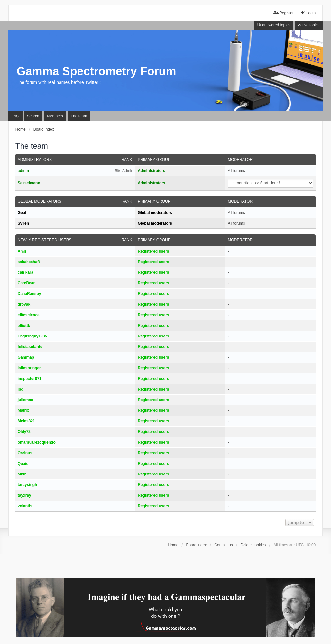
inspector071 (30, 379)
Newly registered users (45, 240)
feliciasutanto (30, 347)
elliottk (24, 326)
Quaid (23, 464)
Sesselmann (29, 183)
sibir (22, 474)
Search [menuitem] (33, 116)
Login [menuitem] (308, 13)
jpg (21, 389)
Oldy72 (24, 432)
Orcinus (25, 453)
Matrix (23, 410)
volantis (25, 506)
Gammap (26, 357)
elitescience (29, 315)
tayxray (24, 495)
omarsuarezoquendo (37, 442)
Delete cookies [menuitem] (253, 545)
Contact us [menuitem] (223, 545)
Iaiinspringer (29, 368)
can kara (26, 272)
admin (23, 171)
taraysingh (28, 485)
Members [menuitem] (55, 116)
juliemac (25, 400)
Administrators (35, 160)
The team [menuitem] (79, 116)
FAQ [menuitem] (15, 116)
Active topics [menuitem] (309, 25)
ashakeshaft (29, 262)
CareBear (26, 283)
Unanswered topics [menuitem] (274, 25)
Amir (22, 251)
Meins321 (26, 421)
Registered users (153, 251)
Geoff (23, 213)
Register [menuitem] (284, 13)
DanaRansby (29, 294)
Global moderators (40, 201)
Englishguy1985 (32, 336)
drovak (24, 304)
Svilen (23, 223)
